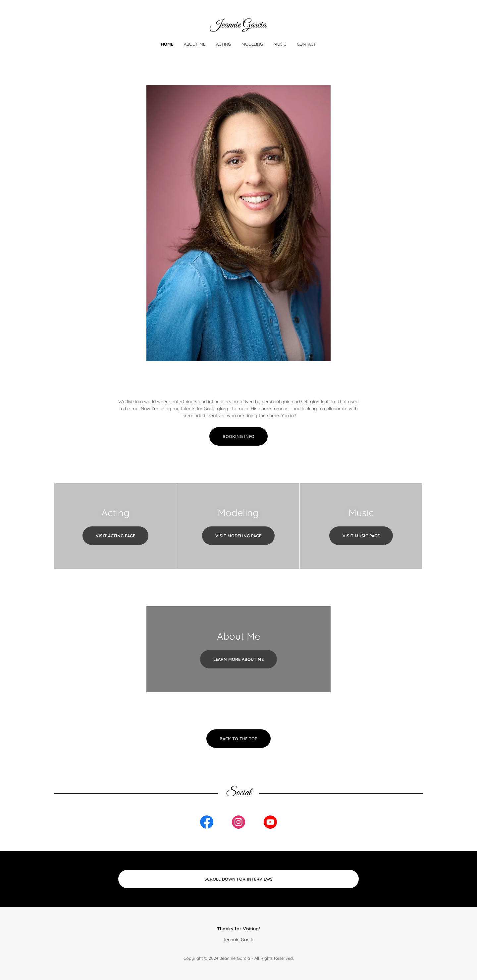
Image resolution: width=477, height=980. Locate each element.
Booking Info (238, 436)
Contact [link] (306, 44)
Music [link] (280, 44)
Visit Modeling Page (238, 536)
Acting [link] (223, 44)
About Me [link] (195, 44)
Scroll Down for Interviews (238, 879)
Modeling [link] (252, 44)
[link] (238, 26)
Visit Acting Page (115, 536)
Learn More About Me (238, 659)
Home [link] (167, 44)
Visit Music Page (361, 536)
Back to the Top (238, 739)
